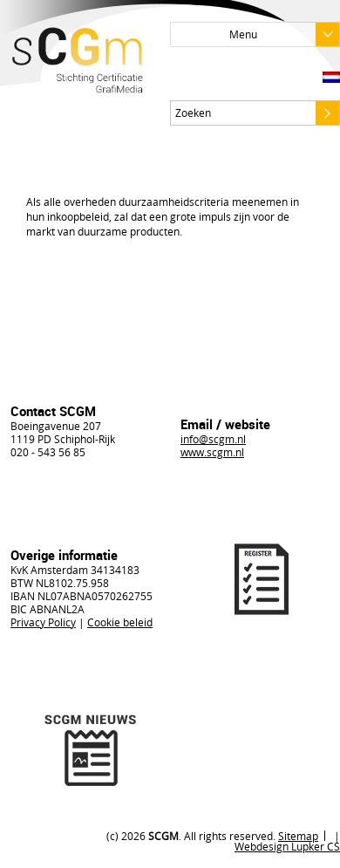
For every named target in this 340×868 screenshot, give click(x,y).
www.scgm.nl (212, 452)
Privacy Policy (43, 622)
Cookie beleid (120, 622)
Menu (284, 34)
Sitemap (298, 836)
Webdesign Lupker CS (287, 846)
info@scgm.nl (213, 439)
